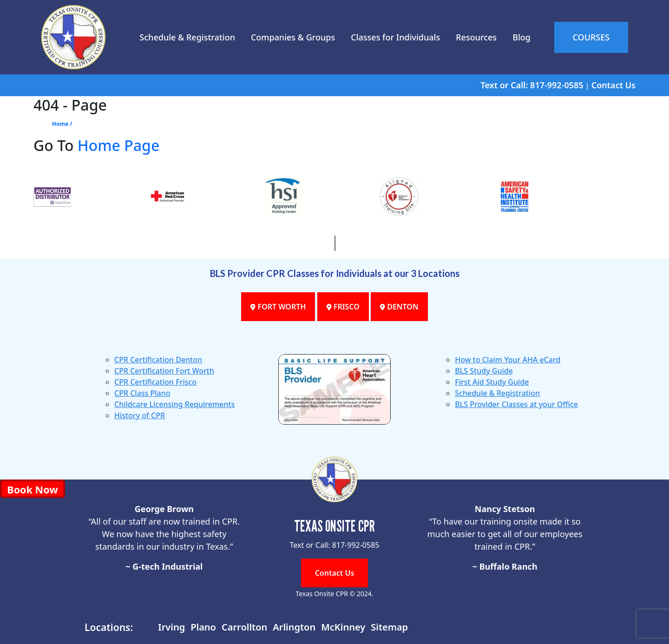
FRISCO (343, 307)
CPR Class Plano (142, 393)
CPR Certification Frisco (155, 382)
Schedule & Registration (187, 37)
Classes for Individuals (395, 37)
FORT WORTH (278, 307)
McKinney (343, 627)
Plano (203, 627)
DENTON (399, 307)
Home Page (119, 145)
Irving (171, 627)
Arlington (294, 627)
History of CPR (140, 415)
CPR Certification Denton (158, 360)
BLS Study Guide (484, 371)
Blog (521, 37)
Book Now (32, 490)
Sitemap (389, 627)
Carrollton (244, 627)
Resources (476, 37)
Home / (62, 124)
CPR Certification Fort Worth (164, 371)
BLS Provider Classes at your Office (516, 404)
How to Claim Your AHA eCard (508, 360)
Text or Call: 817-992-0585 (532, 85)
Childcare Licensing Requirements (174, 404)
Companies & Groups (293, 37)
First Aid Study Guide (492, 382)
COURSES (591, 37)
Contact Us (613, 85)
